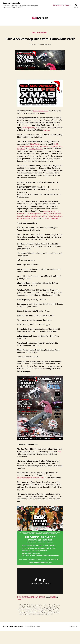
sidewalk (58, 622)
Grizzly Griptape (43, 153)
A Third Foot (46, 225)
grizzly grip (44, 620)
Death (45, 220)
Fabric (53, 222)
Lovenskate (31, 225)
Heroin (51, 220)
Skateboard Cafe (24, 222)
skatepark (22, 626)
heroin (49, 620)
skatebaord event (37, 624)
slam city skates (30, 626)
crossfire (49, 618)
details (59, 618)
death (54, 618)
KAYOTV (56, 611)
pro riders (43, 622)
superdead (55, 626)
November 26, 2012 (45, 51)
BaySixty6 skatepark (31, 134)
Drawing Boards (37, 222)
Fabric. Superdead (34, 620)
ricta (48, 622)
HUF (52, 153)
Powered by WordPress (34, 640)
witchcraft (45, 628)
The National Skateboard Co (33, 628)
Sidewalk (58, 153)
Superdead (22, 225)
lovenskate (37, 622)
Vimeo (20, 613)
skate (30, 624)
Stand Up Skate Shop (42, 155)
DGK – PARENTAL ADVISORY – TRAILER (33, 611)
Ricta (38, 225)
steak (50, 626)
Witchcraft (52, 227)
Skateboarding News (40, 33)
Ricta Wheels (35, 150)
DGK (57, 150)
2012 (21, 618)
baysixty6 (43, 618)
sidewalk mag (23, 624)
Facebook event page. (42, 117)
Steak (54, 225)
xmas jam (51, 628)
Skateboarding (58, 5)
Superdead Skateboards (27, 153)
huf (53, 620)
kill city (56, 620)
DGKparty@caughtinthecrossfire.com (32, 489)
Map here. (49, 136)
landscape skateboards (26, 622)
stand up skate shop (41, 626)
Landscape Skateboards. (27, 230)
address (33, 618)
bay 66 (38, 618)
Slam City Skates (24, 155)
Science (47, 222)
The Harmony (42, 227)
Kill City (58, 220)
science (52, 622)
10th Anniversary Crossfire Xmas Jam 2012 (40, 42)
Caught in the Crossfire (13, 3)
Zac (34, 51)
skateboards (57, 624)
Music (67, 5)
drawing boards (24, 620)
